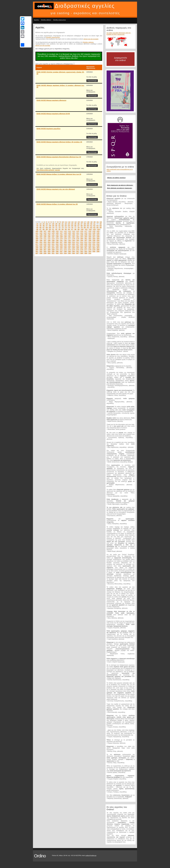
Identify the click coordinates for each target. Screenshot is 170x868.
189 (53, 240)
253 (53, 248)
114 (73, 231)
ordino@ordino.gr (91, 856)
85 (101, 227)
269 (53, 250)
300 (49, 253)
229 (86, 244)
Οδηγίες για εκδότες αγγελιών (116, 178)
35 (75, 224)
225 (69, 244)
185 (37, 240)
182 (90, 238)
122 (41, 233)
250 (41, 248)
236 (49, 246)
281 (37, 251)
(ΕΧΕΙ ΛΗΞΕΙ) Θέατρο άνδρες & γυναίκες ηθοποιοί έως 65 (57, 204)
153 (37, 237)
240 (65, 246)
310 (90, 253)
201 (37, 242)
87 (40, 229)
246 (90, 246)
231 (94, 244)
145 (69, 235)
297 (37, 253)
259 (78, 248)
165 (86, 237)
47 (47, 226)
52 (63, 226)
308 (82, 253)
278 (90, 250)
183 (94, 238)
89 (47, 229)
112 (65, 231)
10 (63, 222)
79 (82, 227)
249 (37, 248)
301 (53, 253)
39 (88, 224)
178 (73, 238)
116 (82, 231)
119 (94, 231)
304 (65, 253)
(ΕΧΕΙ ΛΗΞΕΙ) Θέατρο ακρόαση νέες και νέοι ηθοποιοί (56, 189)
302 (57, 253)
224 (65, 244)
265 (37, 250)
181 (86, 238)
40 (91, 224)
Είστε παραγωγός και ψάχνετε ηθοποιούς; (120, 185)
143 (61, 235)
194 (73, 240)
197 (86, 240)
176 (65, 238)
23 (37, 224)
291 (78, 251)
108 (49, 231)
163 (78, 237)
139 (45, 235)
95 (66, 229)
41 (94, 224)
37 (82, 224)
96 (69, 229)
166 (90, 237)
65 (37, 227)
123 (45, 233)
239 (61, 246)
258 (73, 248)
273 (69, 250)
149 (86, 235)
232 (98, 244)
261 (86, 248)
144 (65, 235)
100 (82, 229)
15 (79, 222)
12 (69, 222)
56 (75, 226)
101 (86, 229)
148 (82, 235)
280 (98, 250)
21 (98, 222)
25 (44, 224)
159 (61, 237)
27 (50, 224)
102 (90, 229)
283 (45, 251)
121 (37, 233)
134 (90, 233)
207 (61, 242)
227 (78, 244)
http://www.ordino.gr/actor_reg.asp (48, 170)
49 (53, 226)
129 (69, 233)
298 (41, 253)
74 (66, 227)
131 (78, 233)
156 (49, 237)
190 (57, 240)
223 (61, 244)
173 (53, 238)
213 (86, 242)
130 (73, 233)
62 (94, 226)
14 (76, 222)
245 (86, 246)
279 (94, 250)
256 (65, 248)
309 (86, 253)
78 (78, 227)
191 (61, 240)
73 (63, 227)
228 (82, 244)
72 (59, 227)
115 (78, 231)
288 (65, 251)
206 (57, 242)
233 (37, 246)
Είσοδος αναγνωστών (60, 20)
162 (73, 237)
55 (72, 226)
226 (73, 244)
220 (49, 244)
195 (78, 240)
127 (61, 233)
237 (53, 246)
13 (72, 222)
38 (85, 224)
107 (45, 231)
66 (40, 227)
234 (41, 246)
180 (82, 238)
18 (88, 222)
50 (56, 226)
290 (73, 251)
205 (53, 242)
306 (73, 253)
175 (61, 238)
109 (53, 231)
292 (82, 251)
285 (53, 251)
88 (44, 229)
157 (53, 237)
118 (90, 231)
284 (49, 251)
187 (45, 240)
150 (90, 235)
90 (50, 229)
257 (69, 248)
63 (98, 226)
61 (91, 226)
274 (73, 250)
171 (45, 238)
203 (45, 242)
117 (86, 231)
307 (78, 253)
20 (94, 222)
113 (69, 231)
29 (56, 224)
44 (37, 226)
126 (57, 233)
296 (98, 251)
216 (98, 242)
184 (98, 238)
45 (40, 226)
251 (45, 248)
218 (41, 244)
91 (53, 229)
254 (57, 248)
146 (73, 235)
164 (82, 237)
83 (94, 227)
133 (86, 233)
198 (90, 240)
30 (59, 224)
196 (82, 240)
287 (61, 251)
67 (44, 227)
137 (37, 235)
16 (82, 222)
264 (98, 248)
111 (61, 231)
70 (53, 227)
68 (47, 227)
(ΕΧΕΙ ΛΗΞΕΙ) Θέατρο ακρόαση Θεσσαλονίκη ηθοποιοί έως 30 (59, 157)
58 (82, 226)
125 (53, 233)
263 (94, 248)
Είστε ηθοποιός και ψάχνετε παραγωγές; (120, 188)
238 (57, 246)
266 (41, 250)
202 (41, 242)
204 (49, 242)
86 (37, 229)
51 (59, 226)
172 (49, 238)
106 (41, 231)
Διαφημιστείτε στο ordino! (121, 59)
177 (69, 238)
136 (98, 233)
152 (98, 235)
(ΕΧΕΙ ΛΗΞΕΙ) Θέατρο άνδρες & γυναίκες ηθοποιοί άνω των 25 (59, 174)
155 (45, 237)
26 (47, 224)
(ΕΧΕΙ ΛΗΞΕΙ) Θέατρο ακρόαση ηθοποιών (51, 100)
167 (94, 237)
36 (78, 224)
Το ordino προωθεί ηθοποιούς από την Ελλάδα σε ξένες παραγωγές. (119, 34)
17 (85, 222)
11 (66, 222)
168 (98, 237)
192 (65, 240)
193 (69, 240)
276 (82, 250)
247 (94, 246)
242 (73, 246)
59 (85, 226)
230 (90, 244)
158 (57, 237)
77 (75, 227)
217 (37, 244)
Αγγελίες (36, 20)
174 (57, 238)
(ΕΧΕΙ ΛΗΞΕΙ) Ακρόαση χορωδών (48, 129)
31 (63, 224)
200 (98, 240)
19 (91, 222)
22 (101, 222)
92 (56, 229)
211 (78, 242)
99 (78, 229)
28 (53, 224)
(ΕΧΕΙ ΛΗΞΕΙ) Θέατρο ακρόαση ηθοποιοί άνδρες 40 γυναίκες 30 (59, 142)
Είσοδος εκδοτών (46, 20)
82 (91, 227)
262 (90, 248)
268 (49, 250)
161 (69, 237)
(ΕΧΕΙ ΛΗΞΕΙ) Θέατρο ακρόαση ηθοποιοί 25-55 (53, 114)
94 (63, 229)
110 (57, 231)
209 (69, 242)
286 (57, 251)
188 (49, 240)
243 (78, 246)
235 (45, 246)
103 (94, 229)
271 (61, 250)
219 (45, 244)
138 (41, 235)
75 (69, 227)
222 (57, 244)
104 (98, 229)
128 (65, 233)
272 (65, 250)
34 (72, 224)
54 (69, 226)
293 (86, 251)
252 (49, 248)
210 (73, 242)
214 (90, 242)
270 (57, 250)
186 (41, 240)
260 (82, 248)
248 (98, 246)
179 (78, 238)
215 (94, 242)
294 (90, 251)
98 (75, 229)
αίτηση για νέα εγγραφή (91, 39)
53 (66, 226)
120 (98, 231)
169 (37, 238)
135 (94, 233)
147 (78, 235)
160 (65, 237)
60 (88, 226)
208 (65, 242)
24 (40, 224)
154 (41, 237)
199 (94, 240)
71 (56, 227)
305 (69, 253)
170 (41, 238)
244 (82, 246)
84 (98, 227)
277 (86, 250)
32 (66, 224)
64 (101, 226)
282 (41, 251)
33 (69, 224)
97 (72, 229)
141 (53, 235)
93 (59, 229)
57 (78, 226)
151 (94, 235)
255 (61, 248)
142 (57, 235)
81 (88, 227)
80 (85, 227)
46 (44, 226)
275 (78, 250)
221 (53, 244)
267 (45, 250)
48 (50, 226)
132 (82, 233)
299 (45, 253)
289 (69, 251)
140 (49, 235)
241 (69, 246)
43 (101, 224)
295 (94, 251)
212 (82, 242)
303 (61, 253)
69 (50, 227)
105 (37, 231)
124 (49, 233)
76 (72, 227)
